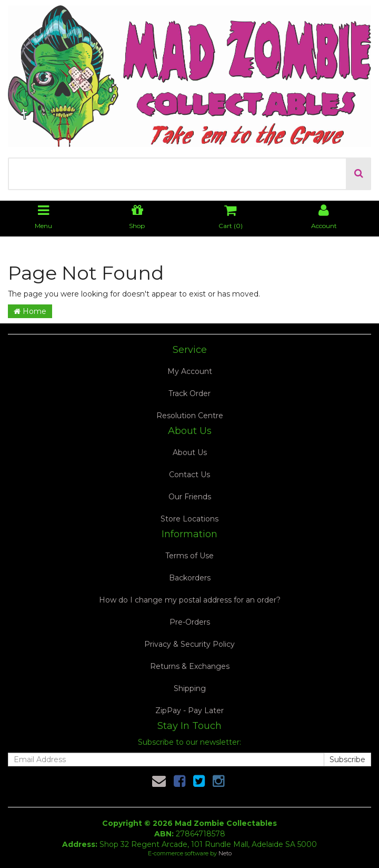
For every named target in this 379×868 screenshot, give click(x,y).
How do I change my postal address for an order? (190, 600)
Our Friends (190, 497)
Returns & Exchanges (190, 666)
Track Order (189, 393)
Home (30, 311)
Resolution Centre (190, 416)
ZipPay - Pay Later (189, 711)
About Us (190, 452)
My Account (190, 371)
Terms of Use (189, 556)
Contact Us (189, 475)
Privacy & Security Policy (189, 644)
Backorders (190, 578)
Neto (225, 853)
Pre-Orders (190, 622)
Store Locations (189, 519)
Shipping (190, 688)
